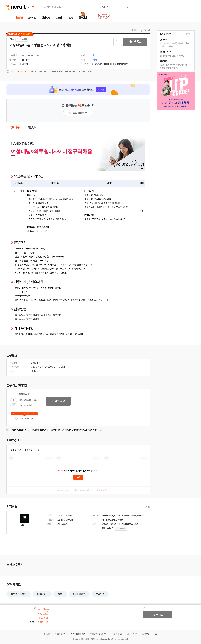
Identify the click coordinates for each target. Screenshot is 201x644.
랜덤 (12, 39)
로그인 (61, 471)
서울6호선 (35, 367)
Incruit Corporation (103, 639)
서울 (33, 363)
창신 (43, 367)
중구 (38, 363)
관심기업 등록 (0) (24, 419)
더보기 (147, 507)
